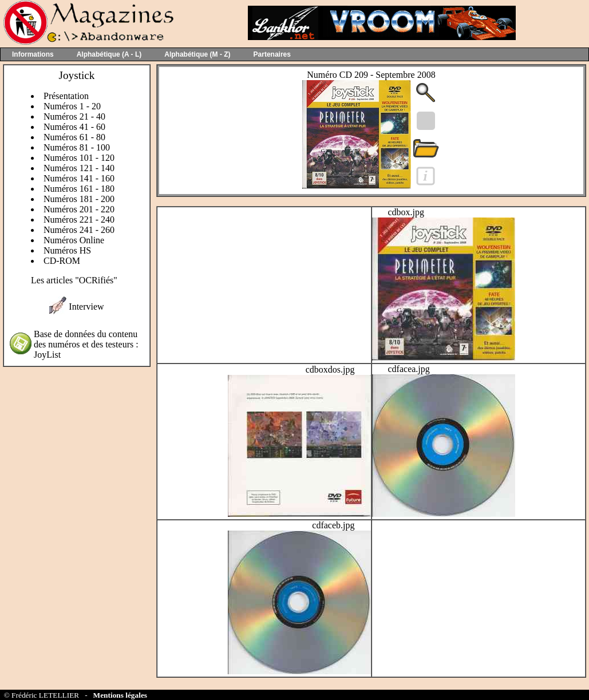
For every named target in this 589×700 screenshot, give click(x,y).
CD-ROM (62, 261)
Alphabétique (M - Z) (197, 54)
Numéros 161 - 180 (79, 189)
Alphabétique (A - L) (109, 54)
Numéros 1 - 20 (72, 106)
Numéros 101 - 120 (79, 158)
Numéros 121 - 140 (79, 168)
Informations (33, 54)
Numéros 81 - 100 (77, 147)
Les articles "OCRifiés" (74, 280)
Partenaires (272, 54)
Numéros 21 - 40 (74, 116)
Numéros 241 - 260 (79, 230)
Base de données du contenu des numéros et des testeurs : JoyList (86, 344)
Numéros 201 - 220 (79, 209)
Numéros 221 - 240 (79, 220)
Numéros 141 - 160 (79, 178)
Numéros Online (74, 240)
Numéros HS (67, 250)
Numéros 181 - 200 (79, 199)
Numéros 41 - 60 (74, 127)
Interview (86, 307)
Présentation (66, 96)
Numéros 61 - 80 (74, 137)
